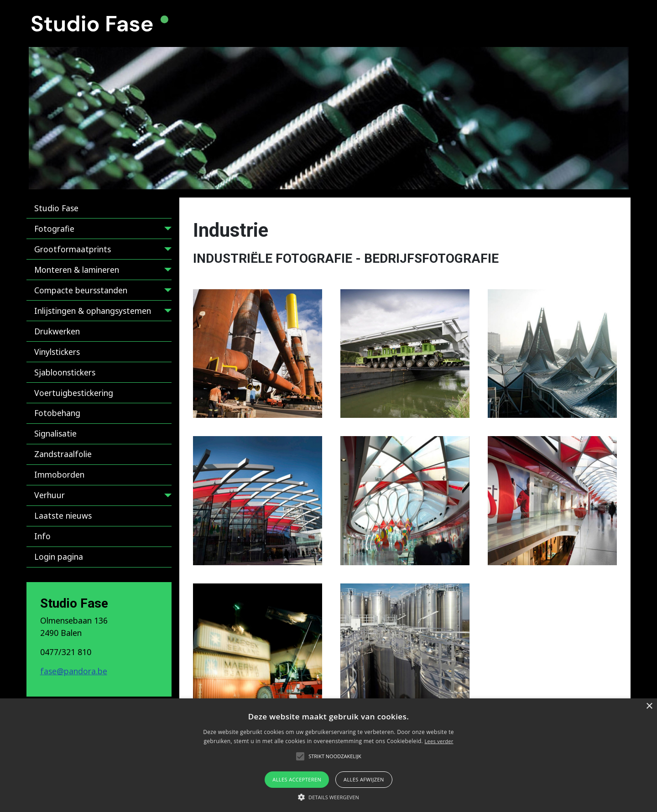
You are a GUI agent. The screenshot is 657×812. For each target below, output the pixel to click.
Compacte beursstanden (81, 290)
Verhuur (50, 495)
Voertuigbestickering (74, 393)
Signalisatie (55, 433)
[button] (258, 354)
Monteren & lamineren (77, 270)
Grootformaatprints (73, 249)
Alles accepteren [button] (297, 779)
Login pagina (59, 557)
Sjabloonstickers (65, 372)
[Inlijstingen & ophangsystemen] (166, 312)
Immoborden (59, 474)
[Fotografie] (166, 230)
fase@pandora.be (74, 671)
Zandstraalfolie (63, 454)
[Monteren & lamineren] (166, 271)
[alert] (328, 755)
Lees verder (439, 741)
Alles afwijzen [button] (364, 779)
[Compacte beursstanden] (166, 292)
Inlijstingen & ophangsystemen (93, 311)
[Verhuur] (166, 497)
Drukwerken (57, 331)
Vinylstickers (57, 352)
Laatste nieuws (63, 515)
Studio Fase (56, 208)
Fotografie (54, 229)
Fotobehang (57, 413)
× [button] (649, 706)
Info (42, 536)
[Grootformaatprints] (166, 251)
